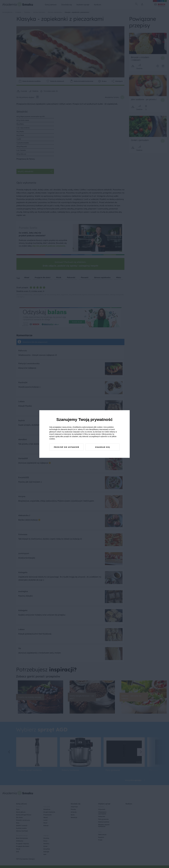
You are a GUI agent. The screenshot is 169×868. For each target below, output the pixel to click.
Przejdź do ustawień (66, 447)
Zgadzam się (103, 447)
